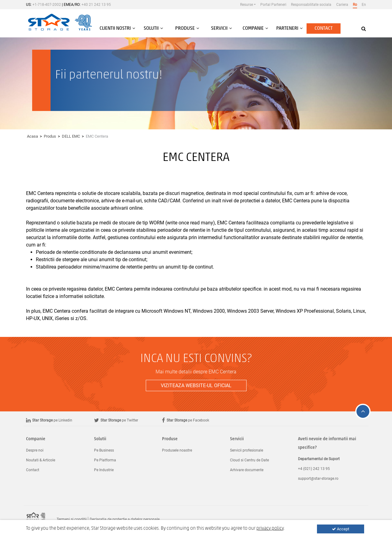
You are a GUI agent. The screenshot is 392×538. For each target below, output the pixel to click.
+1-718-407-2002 (47, 5)
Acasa (32, 136)
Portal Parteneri (273, 5)
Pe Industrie (104, 470)
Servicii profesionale (247, 450)
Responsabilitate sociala (311, 5)
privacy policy (270, 528)
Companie (36, 439)
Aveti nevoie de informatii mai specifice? (327, 443)
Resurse (247, 5)
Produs (50, 136)
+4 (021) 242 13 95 (314, 469)
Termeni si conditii (72, 519)
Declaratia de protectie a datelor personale (125, 519)
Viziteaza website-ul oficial (196, 385)
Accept (341, 529)
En (364, 5)
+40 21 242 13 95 (96, 5)
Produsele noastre (177, 450)
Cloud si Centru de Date (249, 460)
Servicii (237, 439)
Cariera (342, 5)
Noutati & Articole (41, 460)
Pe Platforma (105, 460)
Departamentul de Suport (319, 459)
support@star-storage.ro (318, 479)
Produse (170, 439)
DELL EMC (71, 136)
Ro (355, 5)
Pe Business (104, 450)
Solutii (100, 439)
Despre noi (35, 450)
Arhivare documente (247, 470)
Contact (324, 29)
